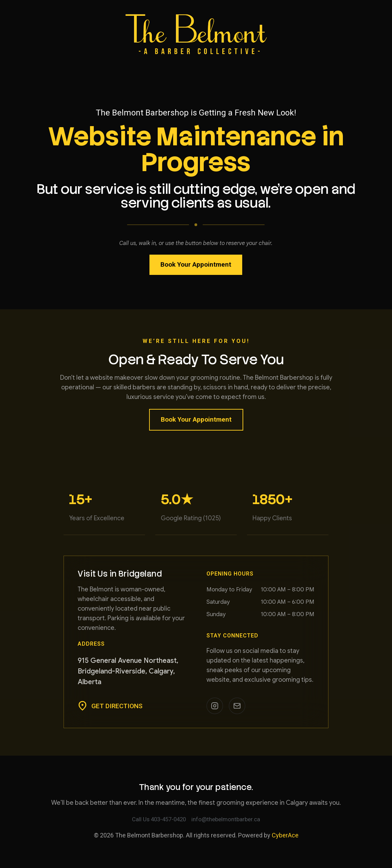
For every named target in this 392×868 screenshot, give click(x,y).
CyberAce (285, 836)
